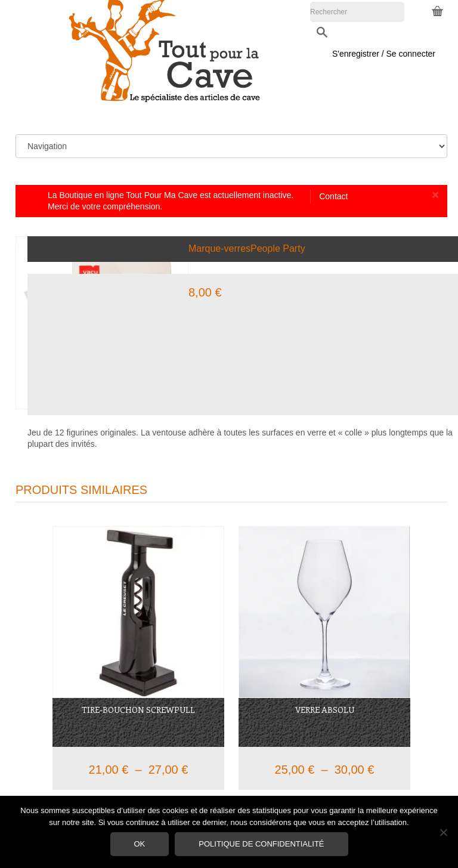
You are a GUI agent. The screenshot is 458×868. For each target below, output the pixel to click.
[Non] (443, 832)
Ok (140, 844)
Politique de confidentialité (261, 844)
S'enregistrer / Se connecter (384, 33)
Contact (333, 196)
